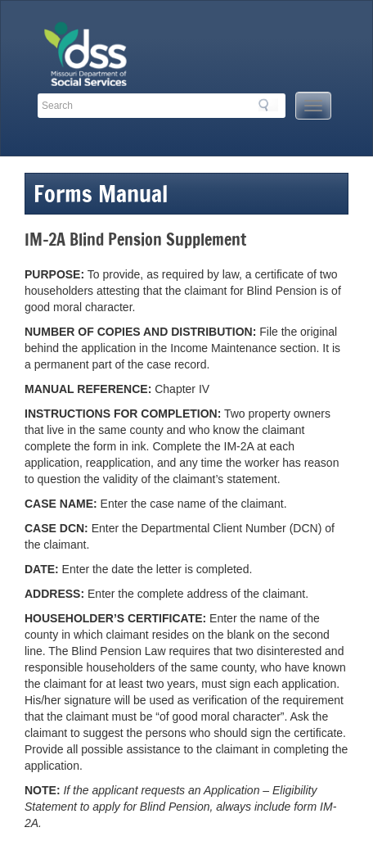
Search (268, 105)
